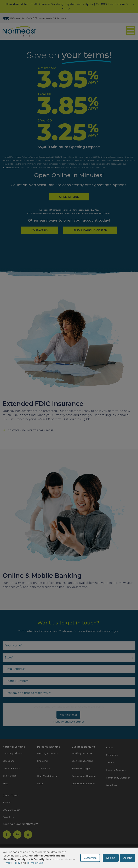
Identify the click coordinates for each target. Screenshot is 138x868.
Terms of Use (35, 863)
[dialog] (69, 858)
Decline (111, 858)
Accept (128, 858)
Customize (90, 858)
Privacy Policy (11, 863)
